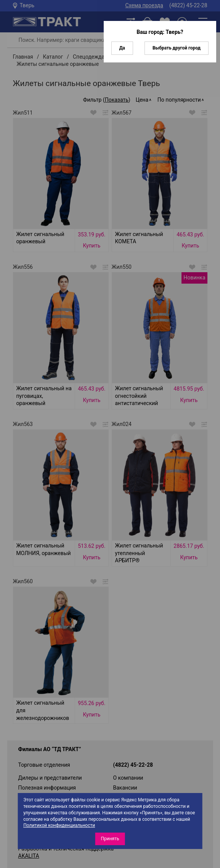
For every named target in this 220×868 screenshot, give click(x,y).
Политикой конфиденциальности (59, 825)
